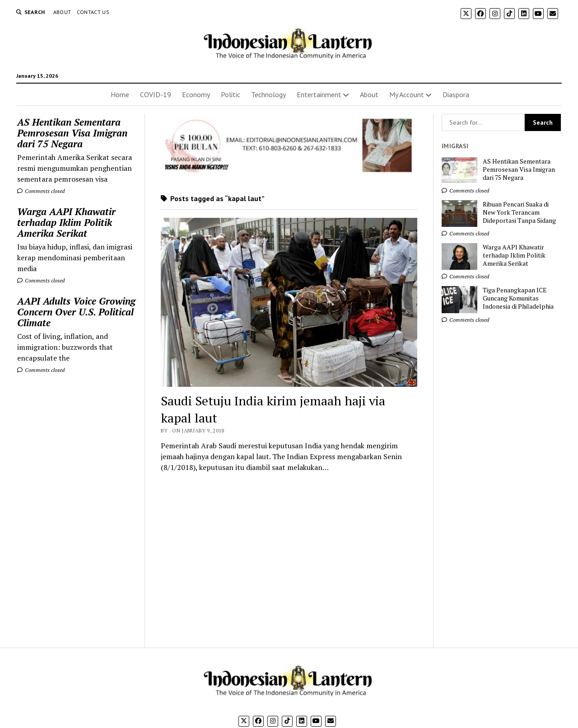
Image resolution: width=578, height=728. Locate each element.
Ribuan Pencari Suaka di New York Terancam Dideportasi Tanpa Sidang (519, 212)
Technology (268, 94)
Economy (196, 94)
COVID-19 (156, 94)
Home (120, 94)
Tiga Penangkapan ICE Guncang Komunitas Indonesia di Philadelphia (518, 298)
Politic (231, 94)
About (62, 12)
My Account (407, 94)
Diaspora (456, 94)
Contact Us (93, 12)
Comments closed (41, 191)
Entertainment (319, 94)
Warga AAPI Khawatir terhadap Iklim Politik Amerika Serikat (66, 222)
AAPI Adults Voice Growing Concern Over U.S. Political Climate (76, 312)
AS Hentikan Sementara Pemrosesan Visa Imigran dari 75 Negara (72, 133)
